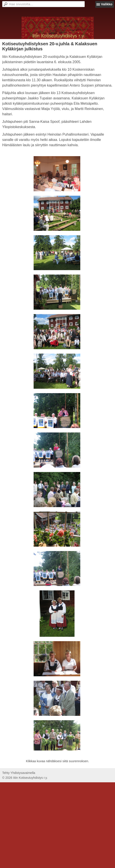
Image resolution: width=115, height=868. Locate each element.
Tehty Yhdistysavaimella (19, 773)
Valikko (107, 4)
